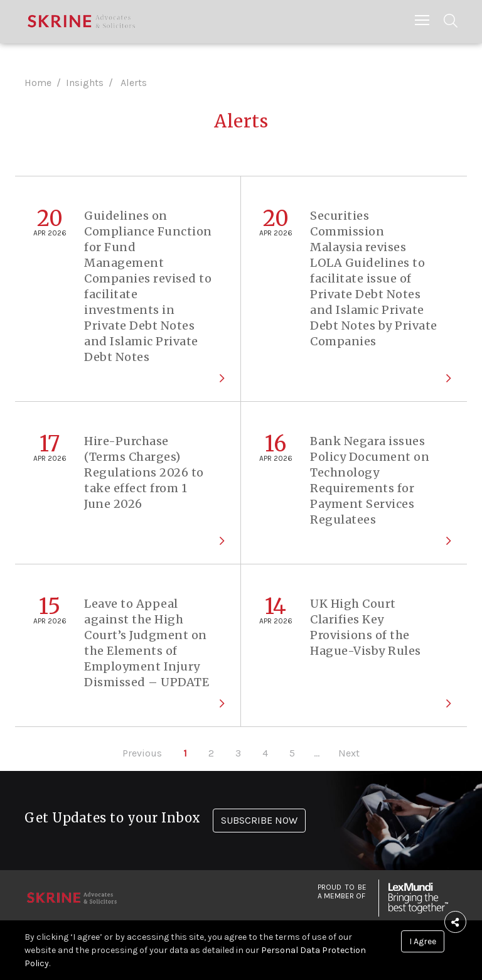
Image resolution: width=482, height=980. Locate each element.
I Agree (423, 941)
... (317, 753)
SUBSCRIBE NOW (259, 820)
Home (38, 83)
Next (349, 753)
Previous (142, 753)
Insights (85, 83)
